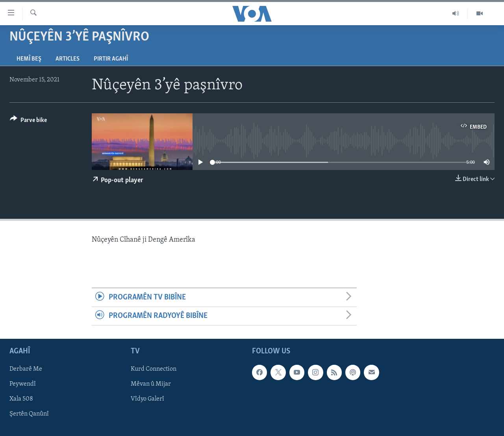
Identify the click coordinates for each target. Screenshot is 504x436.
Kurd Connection (154, 369)
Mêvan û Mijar (151, 384)
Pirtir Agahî (111, 59)
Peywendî (23, 384)
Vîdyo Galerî (147, 399)
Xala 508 (21, 399)
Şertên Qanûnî (29, 414)
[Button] (28, 121)
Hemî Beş (29, 59)
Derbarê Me (26, 369)
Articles (68, 59)
